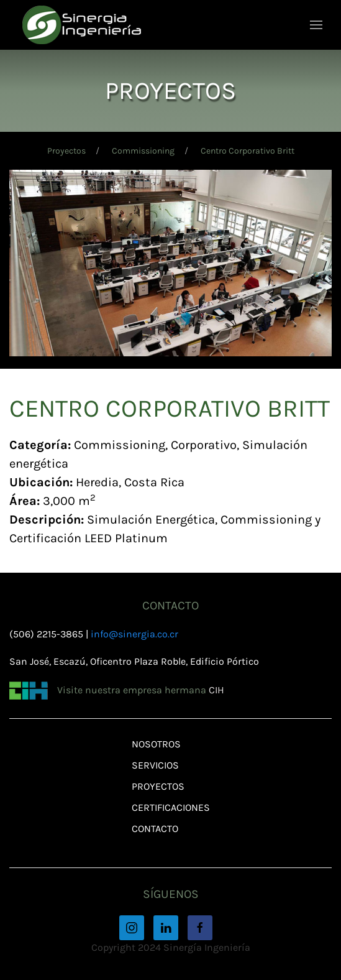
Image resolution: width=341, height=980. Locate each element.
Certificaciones (171, 807)
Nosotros (156, 744)
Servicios (155, 765)
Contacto (155, 829)
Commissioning (143, 151)
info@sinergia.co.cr (134, 634)
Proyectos (66, 151)
